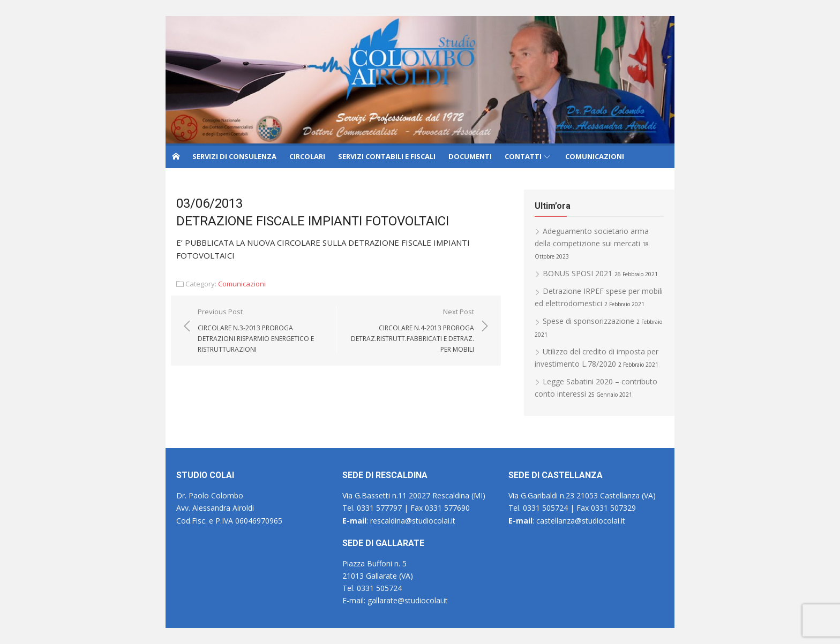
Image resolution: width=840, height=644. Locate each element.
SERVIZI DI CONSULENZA (234, 156)
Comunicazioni (242, 284)
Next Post (411, 331)
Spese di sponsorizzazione (588, 321)
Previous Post (261, 331)
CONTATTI (523, 156)
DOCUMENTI (470, 156)
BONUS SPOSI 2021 (577, 273)
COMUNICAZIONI (595, 156)
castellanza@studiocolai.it (580, 521)
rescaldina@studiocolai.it (412, 521)
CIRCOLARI (307, 156)
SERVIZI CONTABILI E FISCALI (387, 156)
